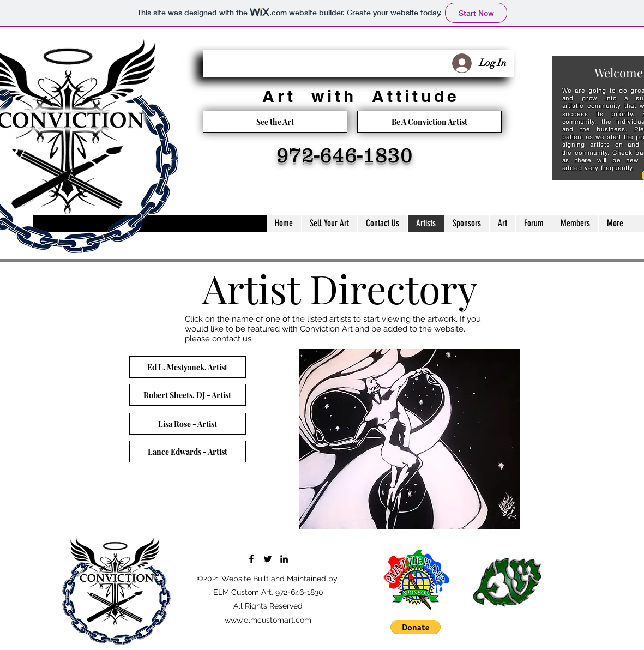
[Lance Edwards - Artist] (188, 452)
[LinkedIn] (284, 559)
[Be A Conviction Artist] (429, 122)
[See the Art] (275, 122)
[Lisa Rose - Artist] (188, 424)
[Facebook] (251, 559)
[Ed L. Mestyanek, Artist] (188, 367)
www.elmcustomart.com (268, 620)
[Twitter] (268, 559)
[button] (416, 627)
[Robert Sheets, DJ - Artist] (188, 395)
